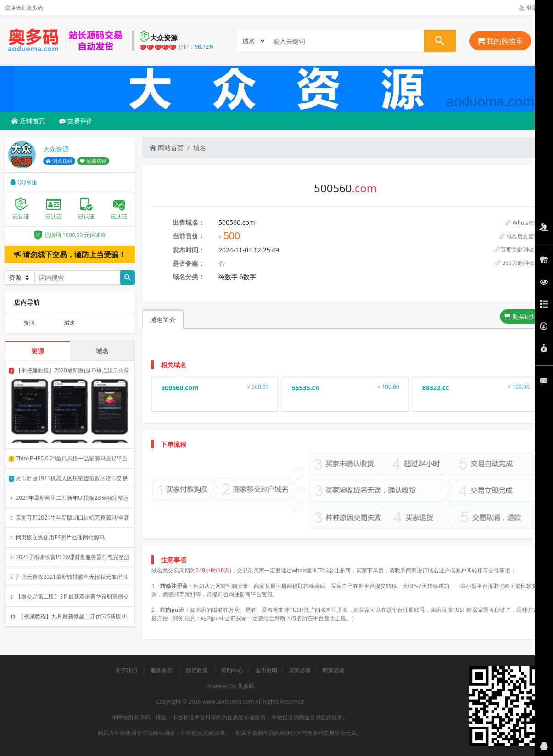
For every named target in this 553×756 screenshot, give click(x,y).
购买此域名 (524, 316)
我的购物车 (500, 41)
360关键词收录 (517, 263)
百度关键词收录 (517, 249)
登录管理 (533, 8)
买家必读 (300, 670)
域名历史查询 (519, 236)
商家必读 (334, 670)
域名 (200, 148)
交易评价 (76, 121)
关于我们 (127, 670)
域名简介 (163, 320)
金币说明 (266, 670)
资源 (29, 323)
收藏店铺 (93, 161)
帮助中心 (232, 670)
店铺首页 (28, 121)
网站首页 (167, 148)
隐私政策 (198, 670)
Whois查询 (522, 223)
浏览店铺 (59, 161)
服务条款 (162, 670)
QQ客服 (24, 182)
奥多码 (246, 686)
